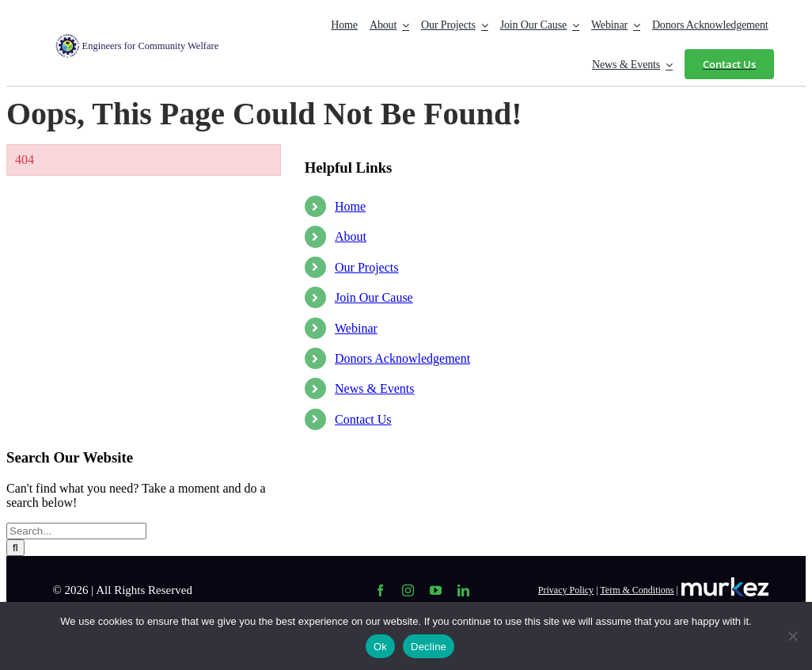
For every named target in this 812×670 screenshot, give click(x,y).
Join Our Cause (374, 297)
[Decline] (792, 636)
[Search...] (76, 531)
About (351, 236)
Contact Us (363, 419)
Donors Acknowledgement (402, 358)
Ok (380, 647)
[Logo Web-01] (147, 40)
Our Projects (366, 267)
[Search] (15, 548)
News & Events (374, 388)
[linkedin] (463, 590)
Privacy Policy (566, 590)
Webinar (356, 328)
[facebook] (380, 590)
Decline (429, 647)
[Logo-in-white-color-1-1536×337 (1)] (725, 583)
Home (350, 206)
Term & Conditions (637, 590)
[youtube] (436, 590)
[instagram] (408, 590)
